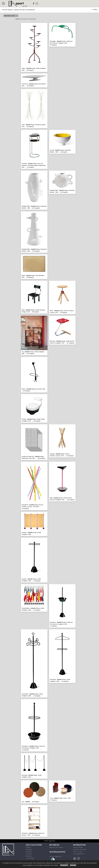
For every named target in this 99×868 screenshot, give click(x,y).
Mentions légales (78, 847)
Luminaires (29, 854)
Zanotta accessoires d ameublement (24, 10)
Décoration (29, 856)
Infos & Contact (78, 852)
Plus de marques (8, 10)
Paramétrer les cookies (80, 849)
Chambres (29, 852)
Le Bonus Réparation (55, 856)
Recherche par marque (56, 847)
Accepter (73, 865)
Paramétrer (64, 865)
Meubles (28, 847)
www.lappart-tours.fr (79, 854)
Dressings (29, 849)
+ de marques (30, 858)
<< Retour (95, 10)
